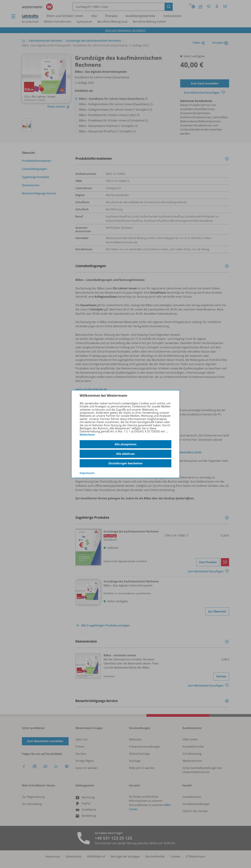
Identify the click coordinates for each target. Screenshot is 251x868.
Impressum (87, 473)
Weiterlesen (87, 435)
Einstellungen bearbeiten (126, 463)
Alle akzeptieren (126, 444)
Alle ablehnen (125, 454)
